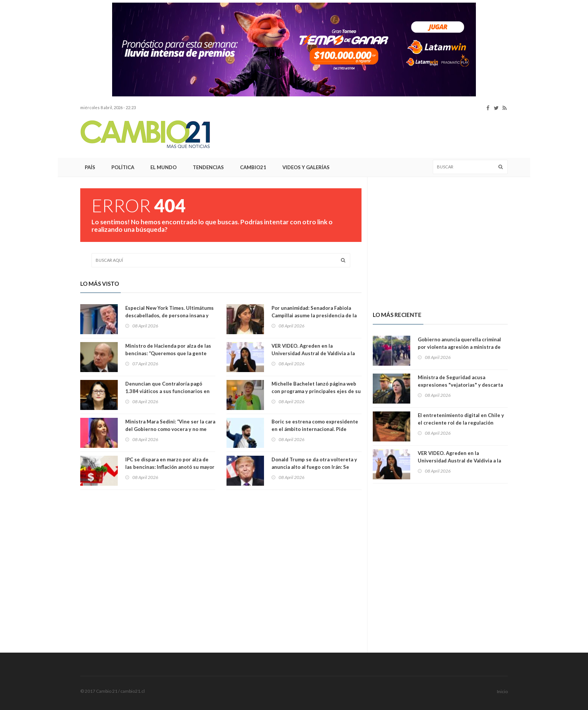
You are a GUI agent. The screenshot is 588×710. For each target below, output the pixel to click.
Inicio (502, 691)
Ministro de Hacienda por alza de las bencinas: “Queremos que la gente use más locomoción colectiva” (168, 353)
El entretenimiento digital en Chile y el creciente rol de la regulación (461, 419)
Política (123, 167)
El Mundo (163, 167)
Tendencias (208, 167)
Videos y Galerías (306, 167)
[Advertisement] (31, 114)
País (90, 167)
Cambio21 (253, 167)
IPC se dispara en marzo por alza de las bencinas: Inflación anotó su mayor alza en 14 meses (170, 467)
